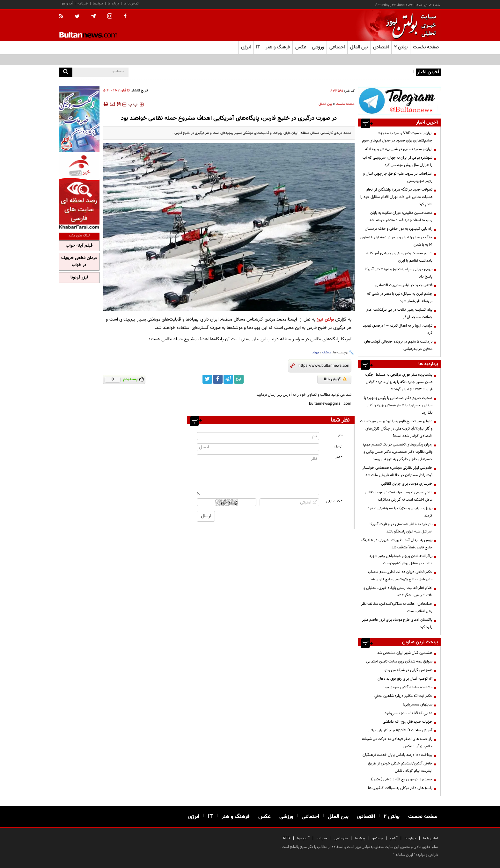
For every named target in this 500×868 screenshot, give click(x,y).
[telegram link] (228, 379)
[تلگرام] (400, 101)
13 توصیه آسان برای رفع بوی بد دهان (405, 679)
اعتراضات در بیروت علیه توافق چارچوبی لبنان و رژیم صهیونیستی (398, 177)
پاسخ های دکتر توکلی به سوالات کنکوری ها (400, 788)
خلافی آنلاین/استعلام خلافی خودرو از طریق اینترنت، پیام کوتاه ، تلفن (400, 767)
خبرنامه (83, 4)
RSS (287, 839)
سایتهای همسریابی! (418, 705)
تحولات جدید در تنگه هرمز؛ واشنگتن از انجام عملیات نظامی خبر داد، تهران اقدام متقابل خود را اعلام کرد (396, 197)
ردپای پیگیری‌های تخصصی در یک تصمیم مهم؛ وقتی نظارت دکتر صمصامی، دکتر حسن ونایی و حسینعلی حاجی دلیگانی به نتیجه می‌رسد (398, 452)
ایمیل (338, 446)
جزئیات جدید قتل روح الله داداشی (408, 722)
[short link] (324, 366)
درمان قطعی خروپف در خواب (79, 262)
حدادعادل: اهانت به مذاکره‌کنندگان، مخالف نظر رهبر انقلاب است (397, 608)
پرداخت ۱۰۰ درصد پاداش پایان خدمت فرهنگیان (397, 755)
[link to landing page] (409, 25)
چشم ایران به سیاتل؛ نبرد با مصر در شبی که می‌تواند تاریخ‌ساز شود (400, 297)
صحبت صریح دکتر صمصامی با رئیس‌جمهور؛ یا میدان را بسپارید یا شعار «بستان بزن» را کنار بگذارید (398, 405)
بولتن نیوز (325, 319)
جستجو (378, 839)
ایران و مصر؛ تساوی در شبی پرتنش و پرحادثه (399, 149)
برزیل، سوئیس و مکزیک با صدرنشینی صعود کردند (400, 512)
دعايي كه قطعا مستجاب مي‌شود (408, 713)
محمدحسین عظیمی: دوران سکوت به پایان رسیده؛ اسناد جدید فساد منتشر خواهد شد (401, 217)
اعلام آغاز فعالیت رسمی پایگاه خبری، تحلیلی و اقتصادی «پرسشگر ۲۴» (398, 592)
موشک (327, 353)
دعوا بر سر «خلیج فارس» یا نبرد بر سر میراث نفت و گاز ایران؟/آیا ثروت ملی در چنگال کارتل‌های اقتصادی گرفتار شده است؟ (396, 429)
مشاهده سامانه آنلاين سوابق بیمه (408, 687)
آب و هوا (67, 4)
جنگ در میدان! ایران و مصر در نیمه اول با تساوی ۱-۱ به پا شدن (396, 241)
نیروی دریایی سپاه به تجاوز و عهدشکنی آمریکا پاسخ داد (399, 273)
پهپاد (316, 353)
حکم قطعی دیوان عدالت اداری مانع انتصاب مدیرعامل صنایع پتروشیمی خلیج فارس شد (400, 576)
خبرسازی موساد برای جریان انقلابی (407, 484)
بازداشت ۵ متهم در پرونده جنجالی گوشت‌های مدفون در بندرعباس (398, 345)
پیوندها (98, 4)
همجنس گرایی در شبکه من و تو (408, 670)
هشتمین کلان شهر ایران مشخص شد (405, 653)
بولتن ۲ (401, 47)
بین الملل (325, 104)
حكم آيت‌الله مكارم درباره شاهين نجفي (403, 696)
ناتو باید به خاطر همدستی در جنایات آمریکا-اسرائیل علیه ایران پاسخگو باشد (401, 528)
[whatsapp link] (239, 379)
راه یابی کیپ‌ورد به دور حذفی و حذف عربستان (399, 229)
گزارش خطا (335, 379)
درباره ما (113, 4)
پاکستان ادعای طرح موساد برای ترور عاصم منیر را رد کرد (397, 623)
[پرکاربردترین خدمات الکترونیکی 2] (79, 119)
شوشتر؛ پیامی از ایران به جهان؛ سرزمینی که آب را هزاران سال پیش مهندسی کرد (397, 161)
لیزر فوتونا (79, 278)
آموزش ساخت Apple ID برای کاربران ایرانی (401, 730)
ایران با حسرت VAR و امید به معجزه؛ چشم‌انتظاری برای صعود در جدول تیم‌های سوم (397, 137)
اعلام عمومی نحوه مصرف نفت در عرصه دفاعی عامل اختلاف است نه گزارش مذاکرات (399, 496)
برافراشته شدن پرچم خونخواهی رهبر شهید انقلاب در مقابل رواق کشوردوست (401, 560)
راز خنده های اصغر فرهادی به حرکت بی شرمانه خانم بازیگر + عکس (397, 743)
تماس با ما (131, 4)
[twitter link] (207, 379)
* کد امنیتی (334, 501)
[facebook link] (218, 379)
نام (340, 435)
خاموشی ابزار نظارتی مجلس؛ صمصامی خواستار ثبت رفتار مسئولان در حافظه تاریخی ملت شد (397, 471)
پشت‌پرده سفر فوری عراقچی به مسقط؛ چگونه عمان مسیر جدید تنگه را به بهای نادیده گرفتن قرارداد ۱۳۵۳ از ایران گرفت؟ (398, 382)
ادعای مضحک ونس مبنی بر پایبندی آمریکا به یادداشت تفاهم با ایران (399, 257)
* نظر (339, 457)
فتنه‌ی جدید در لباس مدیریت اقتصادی (404, 285)
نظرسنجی (341, 839)
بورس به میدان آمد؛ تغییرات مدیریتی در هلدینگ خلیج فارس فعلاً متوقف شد (397, 544)
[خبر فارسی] (79, 192)
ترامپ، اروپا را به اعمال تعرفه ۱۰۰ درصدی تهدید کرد (398, 329)
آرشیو (394, 839)
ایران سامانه (404, 855)
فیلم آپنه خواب (79, 246)
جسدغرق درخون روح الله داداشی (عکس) (402, 779)
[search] (66, 72)
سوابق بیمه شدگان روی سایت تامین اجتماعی (399, 662)
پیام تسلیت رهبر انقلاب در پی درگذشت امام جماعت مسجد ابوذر (399, 313)
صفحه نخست (426, 47)
